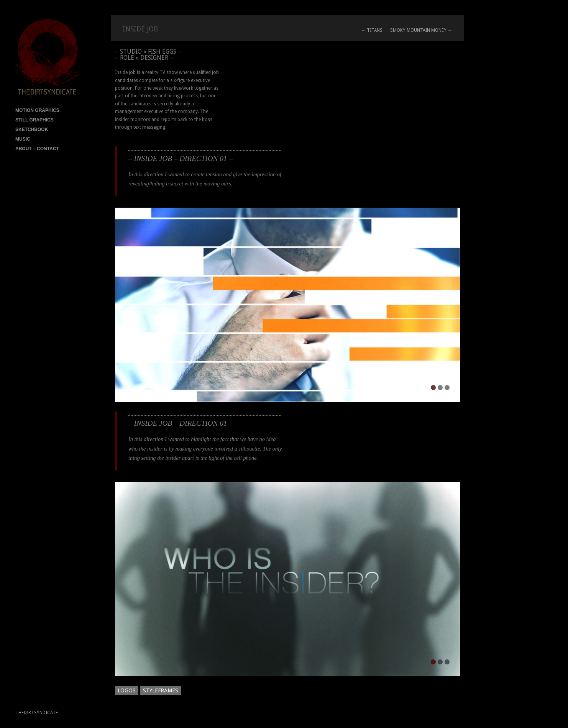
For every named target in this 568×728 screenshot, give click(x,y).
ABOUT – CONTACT (37, 149)
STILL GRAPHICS (34, 120)
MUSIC (23, 139)
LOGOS (127, 690)
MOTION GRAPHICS (37, 110)
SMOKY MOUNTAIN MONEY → (421, 30)
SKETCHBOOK (32, 130)
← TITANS (372, 30)
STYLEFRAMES (161, 690)
